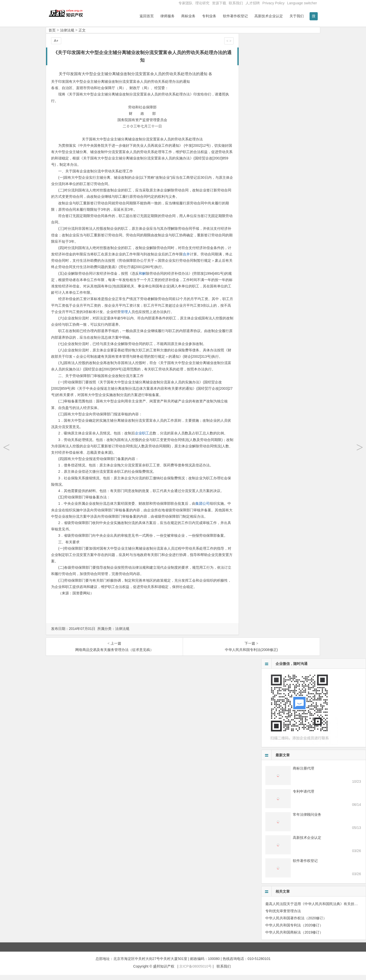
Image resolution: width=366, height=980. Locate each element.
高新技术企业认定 (269, 16)
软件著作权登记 (235, 16)
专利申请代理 (303, 796)
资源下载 (219, 3)
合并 (186, 259)
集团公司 (203, 509)
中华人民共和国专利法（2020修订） (294, 930)
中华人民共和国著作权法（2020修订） (296, 923)
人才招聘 (253, 3)
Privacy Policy (273, 3)
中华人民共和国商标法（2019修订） (294, 937)
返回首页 (147, 16)
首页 (52, 35)
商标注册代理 (303, 773)
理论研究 (202, 3)
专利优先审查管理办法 (283, 916)
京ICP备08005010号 (195, 972)
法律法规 (67, 35)
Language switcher (302, 3)
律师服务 (167, 16)
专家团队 (186, 3)
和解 (142, 279)
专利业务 (209, 16)
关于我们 (297, 16)
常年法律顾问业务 (307, 820)
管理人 (126, 317)
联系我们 (236, 3)
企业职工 (142, 438)
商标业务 (188, 16)
